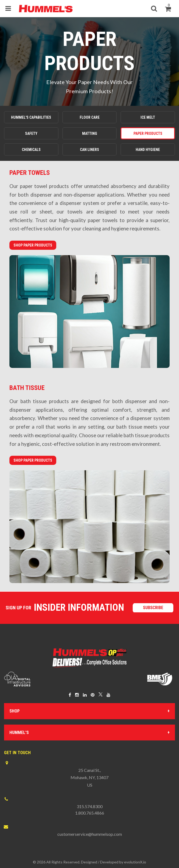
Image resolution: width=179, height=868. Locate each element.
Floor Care (90, 117)
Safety (31, 133)
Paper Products (148, 133)
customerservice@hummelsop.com (90, 834)
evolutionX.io (135, 862)
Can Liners (89, 150)
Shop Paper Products (33, 245)
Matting (90, 133)
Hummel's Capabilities (31, 117)
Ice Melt (148, 117)
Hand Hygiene (148, 150)
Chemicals (31, 150)
